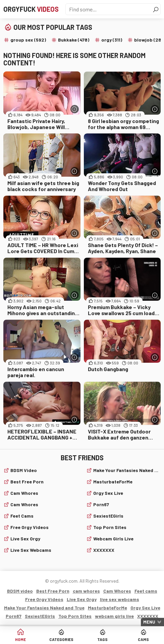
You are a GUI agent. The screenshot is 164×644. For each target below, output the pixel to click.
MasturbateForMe (113, 482)
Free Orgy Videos (30, 527)
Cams (143, 639)
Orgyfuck (31, 9)
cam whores (24, 493)
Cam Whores (24, 504)
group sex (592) (28, 40)
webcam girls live (113, 539)
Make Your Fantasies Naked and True (127, 470)
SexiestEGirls (108, 516)
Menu (149, 622)
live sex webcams (31, 550)
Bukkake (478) (74, 40)
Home (20, 639)
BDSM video (24, 470)
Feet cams (22, 516)
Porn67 (101, 504)
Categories (61, 639)
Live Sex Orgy (25, 539)
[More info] (75, 109)
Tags (102, 639)
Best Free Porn (27, 482)
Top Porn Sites (110, 527)
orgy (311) (112, 40)
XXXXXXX (104, 550)
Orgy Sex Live (108, 493)
